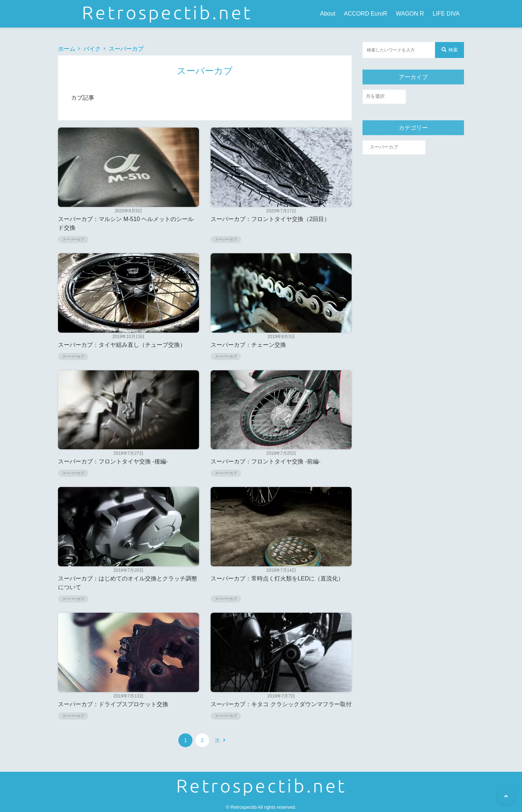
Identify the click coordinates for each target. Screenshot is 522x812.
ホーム (67, 49)
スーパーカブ (126, 49)
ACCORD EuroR (366, 14)
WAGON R (410, 14)
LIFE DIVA (446, 14)
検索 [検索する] (450, 50)
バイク (92, 49)
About (328, 14)
